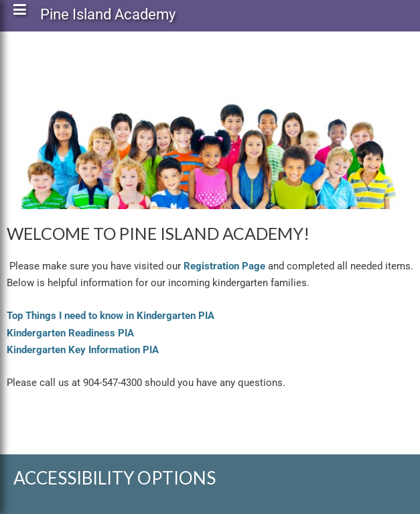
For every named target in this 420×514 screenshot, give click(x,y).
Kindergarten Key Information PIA (83, 350)
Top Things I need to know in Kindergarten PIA (111, 316)
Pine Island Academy (108, 17)
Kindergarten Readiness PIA (70, 333)
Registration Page (224, 266)
